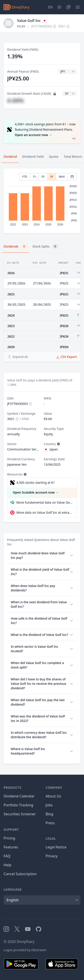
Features (11, 847)
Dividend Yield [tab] (33, 157)
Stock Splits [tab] (45, 246)
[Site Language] (50, 7)
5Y (52, 177)
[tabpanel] (42, 201)
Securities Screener (20, 814)
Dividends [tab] (15, 246)
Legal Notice (56, 847)
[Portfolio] (68, 7)
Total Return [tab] (73, 157)
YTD (25, 177)
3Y (43, 177)
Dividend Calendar (19, 796)
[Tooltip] (58, 444)
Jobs (49, 805)
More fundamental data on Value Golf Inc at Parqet (45, 502)
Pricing (9, 838)
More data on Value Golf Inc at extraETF (45, 512)
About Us (53, 796)
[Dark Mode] (59, 7)
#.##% (15, 100)
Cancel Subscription (20, 874)
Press (50, 823)
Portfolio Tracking (18, 805)
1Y (34, 177)
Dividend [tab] (10, 157)
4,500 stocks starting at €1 (36, 483)
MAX (62, 177)
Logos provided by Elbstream (25, 950)
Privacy (52, 856)
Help (8, 865)
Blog (50, 814)
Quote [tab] (54, 157)
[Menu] (78, 7)
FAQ (7, 856)
